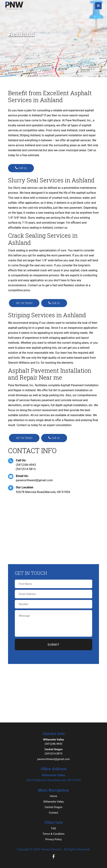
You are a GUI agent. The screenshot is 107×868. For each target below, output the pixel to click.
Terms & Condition (53, 834)
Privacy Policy (53, 839)
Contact (53, 813)
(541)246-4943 (26, 465)
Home (53, 796)
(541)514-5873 (53, 751)
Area (34, 44)
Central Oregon (53, 807)
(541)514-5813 (26, 469)
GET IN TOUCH (24, 303)
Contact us (23, 425)
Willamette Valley (54, 802)
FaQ (54, 828)
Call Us (21, 168)
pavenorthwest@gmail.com (34, 480)
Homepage (16, 44)
